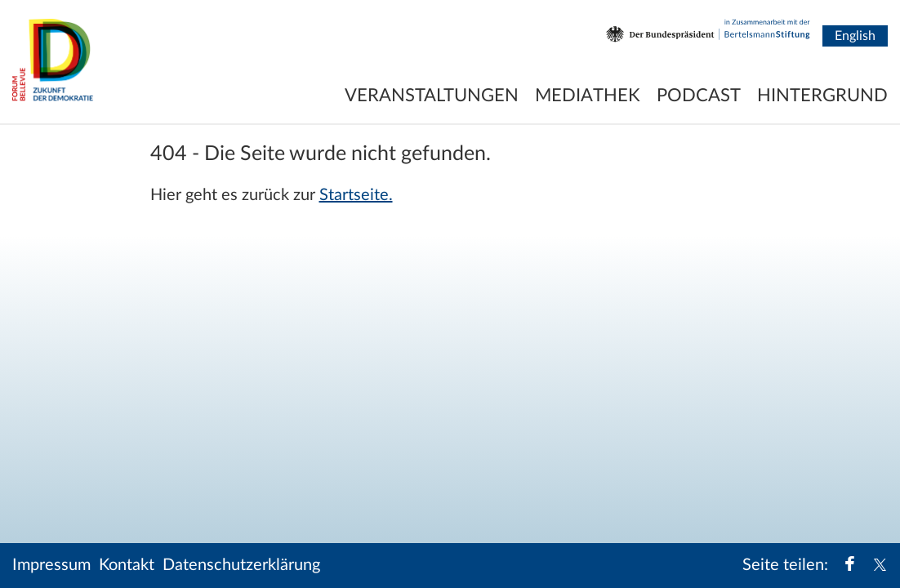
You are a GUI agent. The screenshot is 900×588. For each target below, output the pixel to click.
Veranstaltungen (432, 96)
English (855, 36)
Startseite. (356, 195)
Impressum (51, 565)
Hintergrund (822, 96)
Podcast (699, 96)
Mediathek (588, 96)
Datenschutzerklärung (241, 565)
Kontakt (127, 565)
